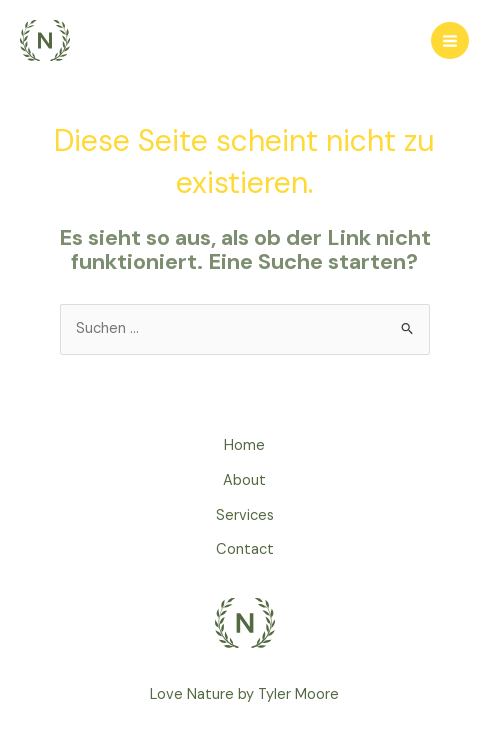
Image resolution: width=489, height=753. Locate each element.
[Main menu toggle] (450, 41)
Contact (245, 549)
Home (244, 445)
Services (245, 515)
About (244, 480)
